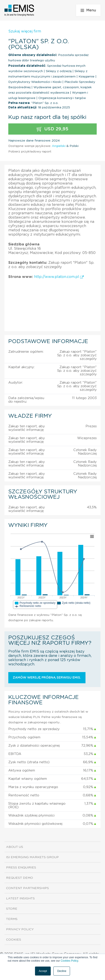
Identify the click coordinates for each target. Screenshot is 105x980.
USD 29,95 (52, 129)
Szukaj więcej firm (25, 31)
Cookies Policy (69, 961)
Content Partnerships (27, 888)
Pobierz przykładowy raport (30, 152)
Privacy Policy (20, 929)
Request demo (20, 878)
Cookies (14, 940)
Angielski (59, 146)
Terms (12, 919)
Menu (88, 10)
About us (15, 847)
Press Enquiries (21, 868)
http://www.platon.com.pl (59, 277)
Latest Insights (20, 898)
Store (12, 909)
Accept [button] (43, 971)
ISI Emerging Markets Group (32, 857)
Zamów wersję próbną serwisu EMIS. (47, 678)
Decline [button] (62, 971)
